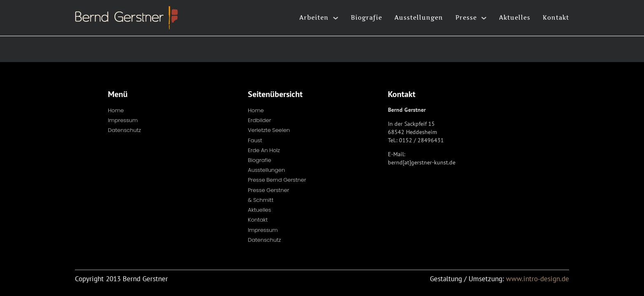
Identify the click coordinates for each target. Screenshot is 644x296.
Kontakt (556, 17)
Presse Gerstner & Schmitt (268, 195)
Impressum (123, 120)
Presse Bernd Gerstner (277, 180)
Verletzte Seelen (269, 130)
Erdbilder (259, 120)
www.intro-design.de (538, 279)
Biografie (366, 17)
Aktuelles (515, 17)
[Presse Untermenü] (484, 18)
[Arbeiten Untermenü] (336, 18)
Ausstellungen (419, 17)
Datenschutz (124, 130)
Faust (255, 140)
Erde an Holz (264, 150)
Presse (466, 17)
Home (116, 110)
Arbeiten (314, 17)
